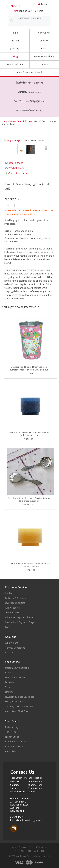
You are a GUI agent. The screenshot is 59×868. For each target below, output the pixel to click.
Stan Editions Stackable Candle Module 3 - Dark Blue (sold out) (29, 434)
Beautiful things (24, 121)
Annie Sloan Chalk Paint (17, 711)
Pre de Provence (14, 746)
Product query (16, 168)
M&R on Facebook (23, 851)
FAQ (7, 627)
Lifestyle (44, 41)
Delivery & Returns (15, 598)
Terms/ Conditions (15, 648)
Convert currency (18, 173)
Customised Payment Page (20, 622)
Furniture (10, 682)
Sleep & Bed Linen (15, 64)
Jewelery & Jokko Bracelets (20, 697)
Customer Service (16, 587)
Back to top (39, 851)
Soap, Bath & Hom (15, 701)
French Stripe (12, 737)
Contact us (11, 593)
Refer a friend (16, 163)
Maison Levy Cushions (17, 668)
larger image (14, 140)
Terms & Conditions (38, 847)
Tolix (8, 687)
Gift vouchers (12, 612)
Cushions (15, 41)
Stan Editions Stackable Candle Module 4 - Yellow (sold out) (31, 565)
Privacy (9, 652)
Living (15, 56)
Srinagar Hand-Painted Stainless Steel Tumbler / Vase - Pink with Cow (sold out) (29, 368)
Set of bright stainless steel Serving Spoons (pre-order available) (29, 499)
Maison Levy (12, 727)
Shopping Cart (25, 11)
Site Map (23, 847)
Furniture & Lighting (44, 56)
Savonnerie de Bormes (17, 741)
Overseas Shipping (15, 603)
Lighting (9, 692)
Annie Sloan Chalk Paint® (29, 72)
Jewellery (15, 48)
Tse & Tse (11, 732)
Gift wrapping (12, 608)
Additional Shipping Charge (19, 617)
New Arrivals (44, 33)
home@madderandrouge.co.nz (26, 820)
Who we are (12, 643)
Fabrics (44, 64)
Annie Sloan (11, 751)
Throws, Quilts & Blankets (19, 706)
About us (16, 6)
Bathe (44, 48)
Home (15, 33)
